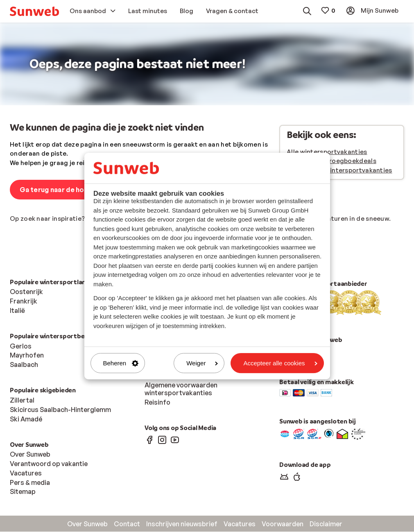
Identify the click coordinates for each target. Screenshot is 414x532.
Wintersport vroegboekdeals (331, 161)
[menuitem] (34, 11)
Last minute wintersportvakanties (339, 171)
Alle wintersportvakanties (327, 152)
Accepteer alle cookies (280, 363)
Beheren (121, 363)
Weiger (202, 363)
